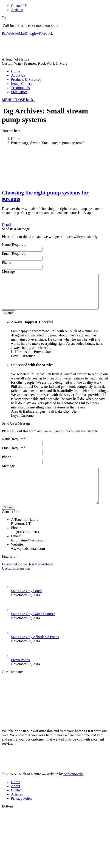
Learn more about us (17, 765)
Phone (6, 262)
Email (14, 253)
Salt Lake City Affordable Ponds (35, 651)
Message (8, 271)
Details (7, 225)
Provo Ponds (20, 674)
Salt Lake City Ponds (27, 605)
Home (16, 139)
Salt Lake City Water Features (33, 628)
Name (14, 244)
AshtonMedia (73, 788)
